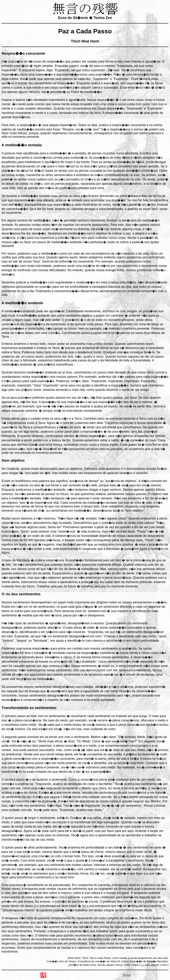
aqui (142, 965)
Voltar (127, 975)
